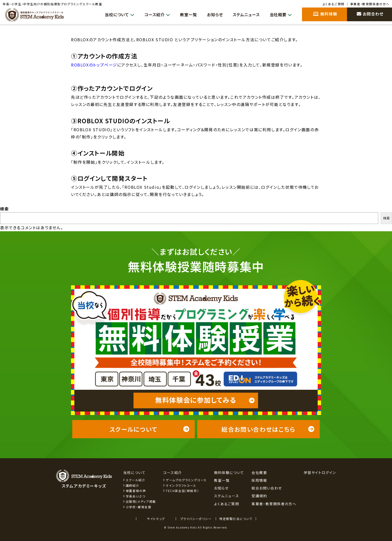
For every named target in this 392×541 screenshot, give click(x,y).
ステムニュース (245, 14)
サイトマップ (156, 519)
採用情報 (259, 480)
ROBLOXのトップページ (94, 65)
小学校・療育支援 (139, 507)
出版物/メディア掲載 (141, 501)
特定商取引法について (236, 519)
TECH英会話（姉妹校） (182, 491)
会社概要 (280, 15)
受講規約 (259, 496)
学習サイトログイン (320, 472)
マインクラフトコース (181, 485)
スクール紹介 (136, 480)
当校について (114, 15)
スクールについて (150, 429)
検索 (4, 209)
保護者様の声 (136, 491)
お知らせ (212, 14)
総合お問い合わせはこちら (268, 429)
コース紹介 (153, 15)
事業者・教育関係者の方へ (370, 4)
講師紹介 (132, 485)
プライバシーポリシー (196, 519)
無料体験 (325, 14)
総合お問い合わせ (267, 488)
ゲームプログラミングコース (186, 480)
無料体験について (229, 472)
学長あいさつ (136, 496)
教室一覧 (185, 14)
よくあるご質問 (334, 4)
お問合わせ (370, 14)
